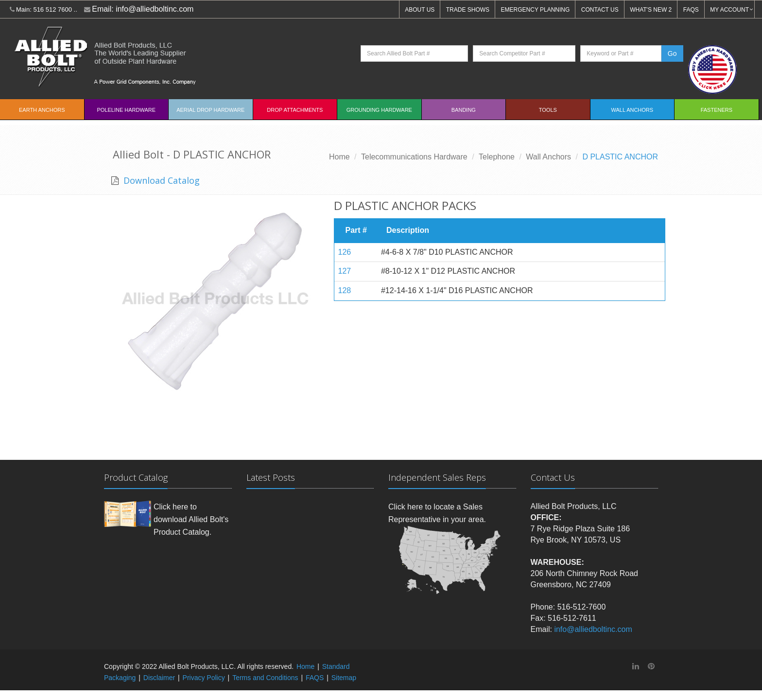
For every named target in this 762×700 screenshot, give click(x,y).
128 (345, 290)
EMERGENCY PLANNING (536, 10)
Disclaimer (159, 678)
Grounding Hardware (379, 110)
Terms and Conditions (265, 678)
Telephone (497, 157)
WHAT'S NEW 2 (651, 10)
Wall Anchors (632, 110)
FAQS (691, 10)
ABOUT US (420, 10)
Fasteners (717, 110)
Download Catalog (160, 180)
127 (345, 271)
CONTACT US (600, 10)
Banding (464, 110)
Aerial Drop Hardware (210, 110)
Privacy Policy (204, 678)
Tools (548, 110)
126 (345, 252)
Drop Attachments (295, 110)
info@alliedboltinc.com (155, 9)
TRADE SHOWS (468, 10)
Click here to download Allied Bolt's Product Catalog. (191, 519)
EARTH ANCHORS (42, 110)
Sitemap (344, 678)
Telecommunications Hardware (414, 157)
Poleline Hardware (126, 110)
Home (339, 157)
